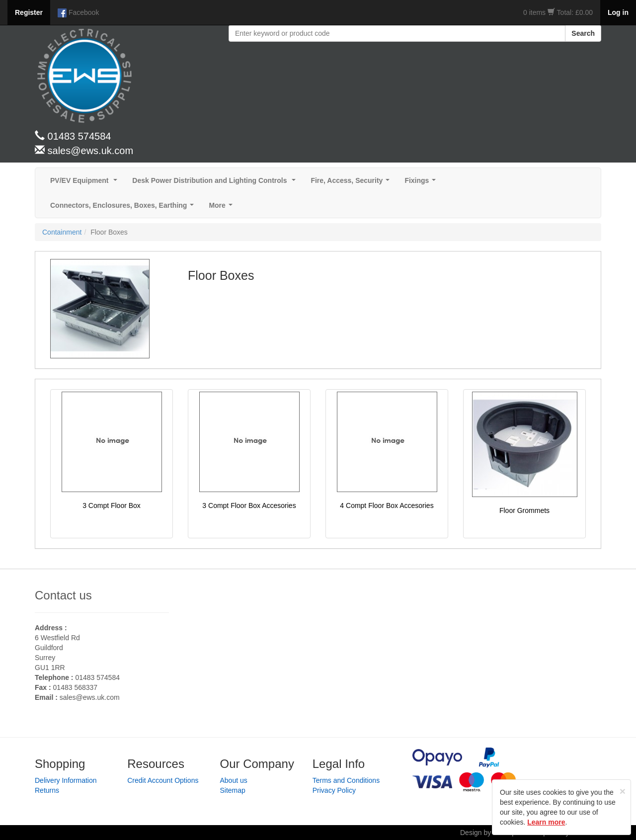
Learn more (546, 822)
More (222, 208)
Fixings (422, 183)
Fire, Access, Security (352, 183)
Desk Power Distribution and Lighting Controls (216, 183)
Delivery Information (66, 780)
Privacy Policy (334, 790)
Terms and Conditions (346, 780)
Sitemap (233, 790)
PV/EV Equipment (86, 183)
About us (234, 780)
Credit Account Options (163, 780)
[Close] (623, 791)
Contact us (63, 595)
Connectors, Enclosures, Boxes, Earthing (124, 208)
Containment (62, 232)
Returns (47, 790)
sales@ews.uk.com (90, 697)
